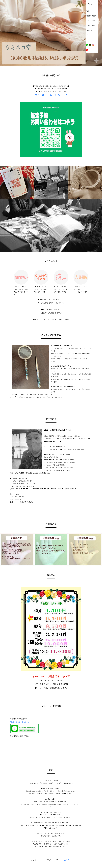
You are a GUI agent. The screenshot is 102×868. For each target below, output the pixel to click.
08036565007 (91, 16)
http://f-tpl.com (67, 860)
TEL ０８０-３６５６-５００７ (20, 722)
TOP (87, 11)
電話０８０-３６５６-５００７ (51, 95)
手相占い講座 (90, 26)
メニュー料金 (90, 21)
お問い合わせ (90, 30)
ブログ (88, 35)
